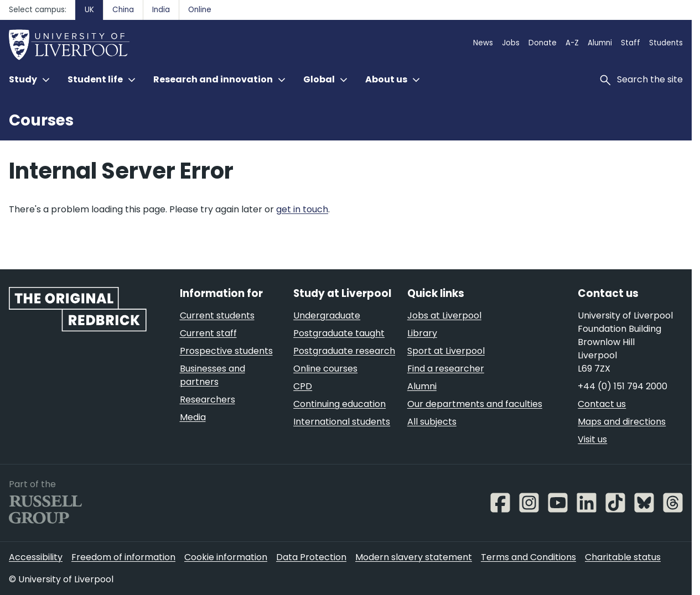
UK (89, 10)
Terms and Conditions (528, 557)
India (161, 10)
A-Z (572, 43)
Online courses (325, 369)
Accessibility (36, 557)
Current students (217, 315)
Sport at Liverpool (446, 351)
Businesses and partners (212, 375)
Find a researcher (446, 369)
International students (342, 422)
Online (200, 10)
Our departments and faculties (475, 404)
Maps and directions (622, 422)
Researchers (208, 400)
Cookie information (226, 557)
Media (193, 417)
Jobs (511, 43)
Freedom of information (123, 557)
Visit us (592, 439)
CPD (303, 386)
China (123, 10)
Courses (41, 120)
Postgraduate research (344, 351)
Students (666, 43)
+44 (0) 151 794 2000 (623, 386)
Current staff (208, 333)
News (483, 43)
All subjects (432, 422)
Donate (543, 43)
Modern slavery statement (414, 557)
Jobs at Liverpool (444, 315)
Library (422, 333)
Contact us (602, 404)
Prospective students (226, 351)
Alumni (600, 43)
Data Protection (311, 557)
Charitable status (623, 557)
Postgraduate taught (339, 333)
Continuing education (339, 404)
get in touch (302, 209)
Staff (631, 43)
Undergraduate (327, 315)
